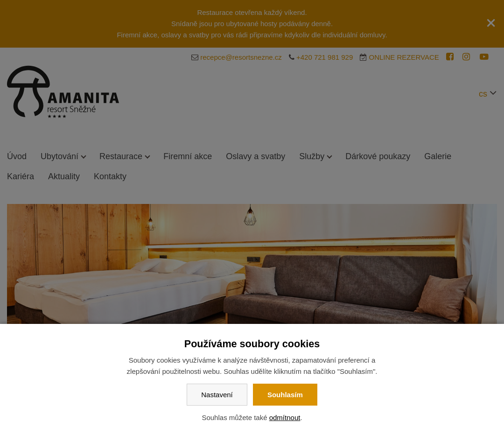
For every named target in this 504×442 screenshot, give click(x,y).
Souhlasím (285, 395)
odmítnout (285, 417)
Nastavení (217, 395)
